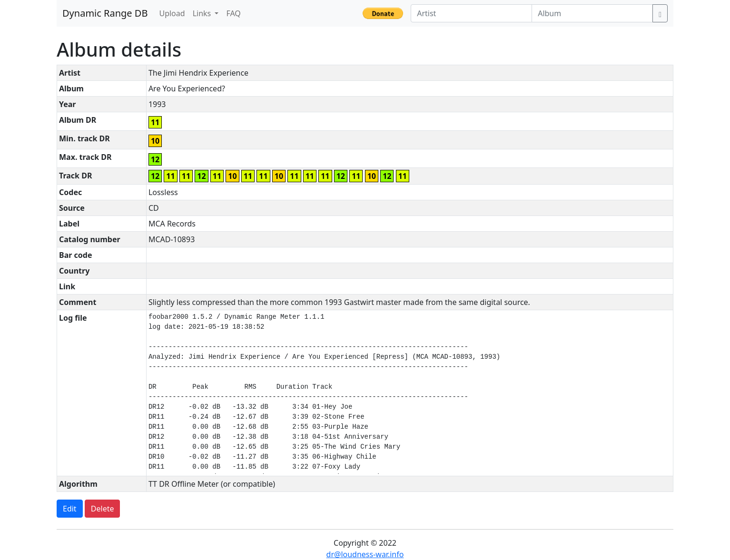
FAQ (233, 13)
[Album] (592, 13)
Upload (172, 13)
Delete (103, 509)
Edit (70, 509)
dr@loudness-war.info (365, 554)
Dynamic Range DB (105, 13)
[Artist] (471, 13)
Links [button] (203, 13)
